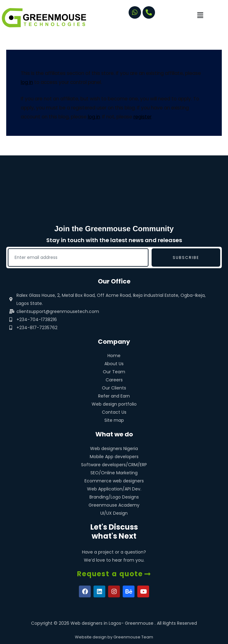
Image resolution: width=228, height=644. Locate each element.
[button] (210, 15)
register (143, 117)
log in (27, 82)
